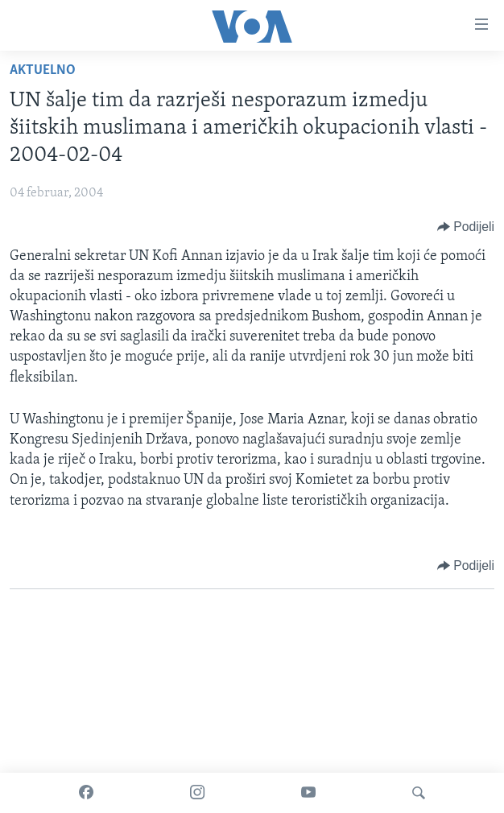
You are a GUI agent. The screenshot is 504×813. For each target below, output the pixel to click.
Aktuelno (43, 70)
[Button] (466, 227)
